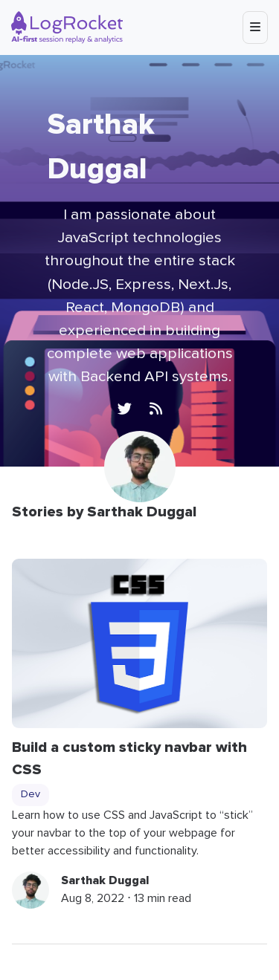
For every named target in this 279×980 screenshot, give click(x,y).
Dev (31, 794)
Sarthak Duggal (105, 880)
